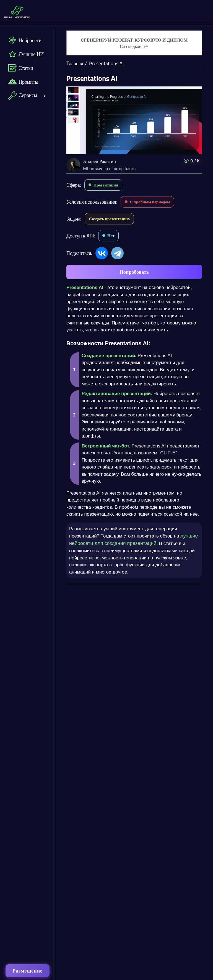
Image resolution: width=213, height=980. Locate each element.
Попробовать (134, 272)
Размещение (28, 971)
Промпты (23, 82)
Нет (111, 236)
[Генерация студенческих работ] (134, 43)
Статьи (21, 68)
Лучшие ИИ (26, 54)
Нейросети (25, 40)
